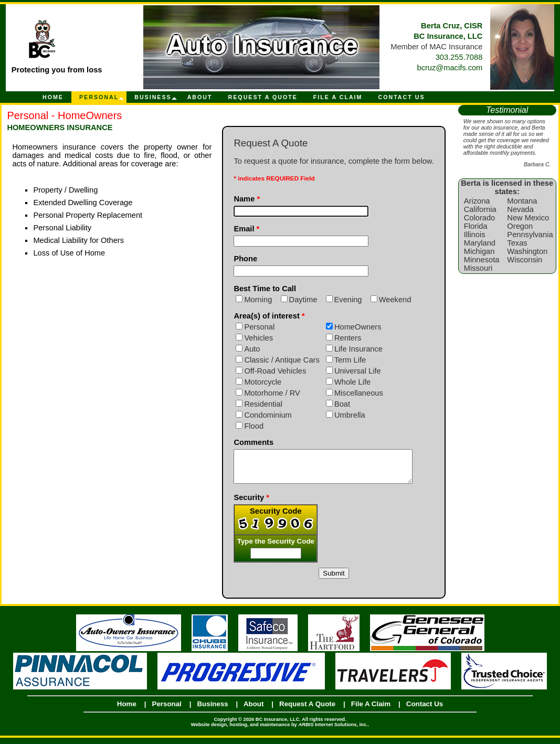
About (200, 97)
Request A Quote (263, 97)
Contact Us (401, 97)
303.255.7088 (459, 57)
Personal (99, 97)
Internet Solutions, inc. (333, 731)
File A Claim (338, 97)
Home (53, 97)
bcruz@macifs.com (450, 68)
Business (153, 97)
